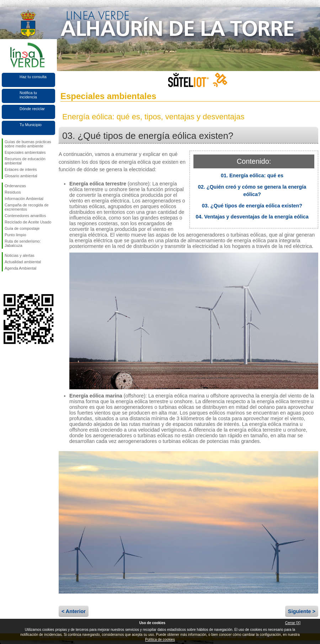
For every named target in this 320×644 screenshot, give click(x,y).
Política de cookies (160, 640)
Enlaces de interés (21, 169)
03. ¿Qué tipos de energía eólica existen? (252, 206)
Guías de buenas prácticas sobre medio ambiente (28, 144)
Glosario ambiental (21, 176)
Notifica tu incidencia (28, 95)
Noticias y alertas (20, 255)
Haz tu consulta (33, 77)
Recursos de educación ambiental (25, 161)
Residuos (13, 192)
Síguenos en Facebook (6, 283)
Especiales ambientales (25, 152)
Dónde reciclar (32, 109)
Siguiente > (302, 611)
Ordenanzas (15, 186)
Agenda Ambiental (20, 268)
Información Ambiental (24, 199)
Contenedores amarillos (25, 216)
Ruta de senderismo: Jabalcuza (23, 243)
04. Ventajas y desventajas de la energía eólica (252, 217)
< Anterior (74, 611)
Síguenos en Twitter (18, 283)
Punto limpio (15, 235)
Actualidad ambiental (23, 262)
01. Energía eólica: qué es (252, 175)
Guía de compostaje (22, 228)
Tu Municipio (31, 125)
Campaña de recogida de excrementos (27, 207)
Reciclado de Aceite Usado (28, 222)
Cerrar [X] (293, 623)
